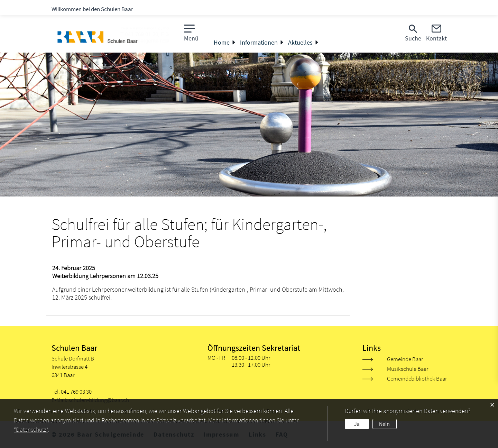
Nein (384, 424)
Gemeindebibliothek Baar (417, 378)
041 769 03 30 (76, 392)
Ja (357, 424)
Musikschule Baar (408, 369)
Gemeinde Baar (405, 359)
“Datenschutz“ (31, 429)
